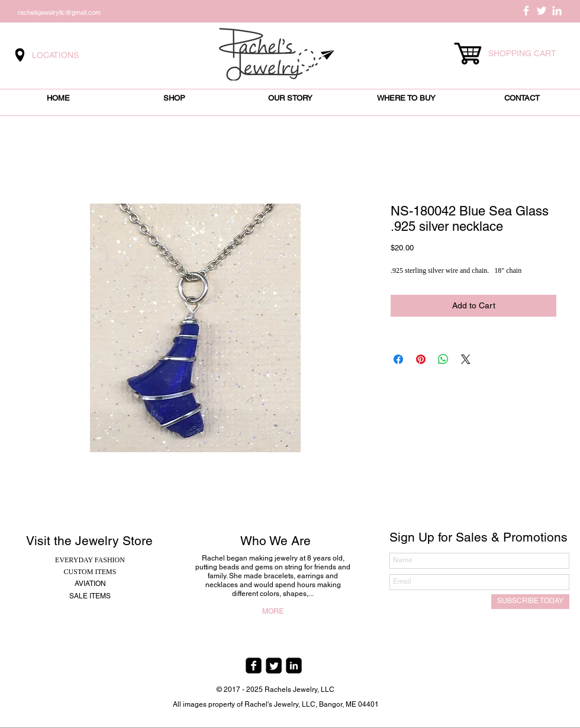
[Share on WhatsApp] (443, 359)
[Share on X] (466, 359)
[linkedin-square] (294, 666)
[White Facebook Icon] (526, 11)
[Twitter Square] (274, 666)
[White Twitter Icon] (542, 11)
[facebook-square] (254, 666)
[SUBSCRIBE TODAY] (530, 602)
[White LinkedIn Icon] (557, 11)
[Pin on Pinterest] (421, 359)
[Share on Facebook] (398, 359)
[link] (528, 53)
